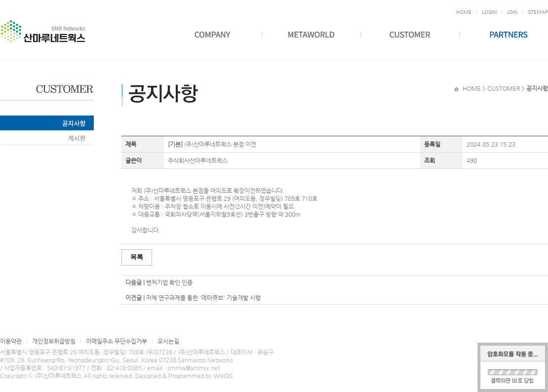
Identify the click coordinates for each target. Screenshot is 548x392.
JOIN (512, 12)
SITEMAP (538, 12)
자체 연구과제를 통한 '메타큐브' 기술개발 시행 (203, 298)
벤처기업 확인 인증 (169, 282)
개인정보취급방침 (54, 341)
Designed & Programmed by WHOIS (184, 376)
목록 (137, 257)
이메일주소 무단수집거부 (117, 341)
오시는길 (168, 341)
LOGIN (489, 12)
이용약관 (11, 341)
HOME (464, 12)
